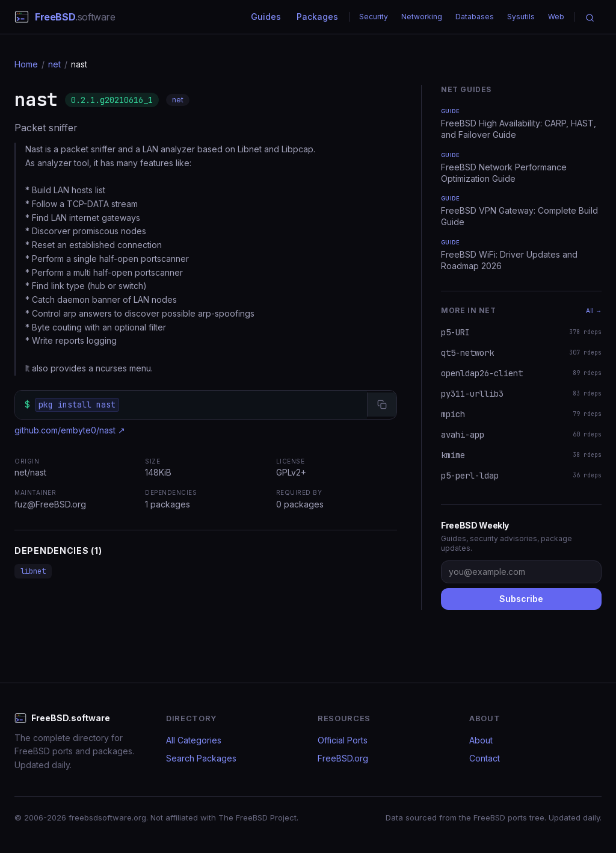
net (54, 64)
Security (374, 17)
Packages (317, 17)
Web (556, 17)
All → (594, 311)
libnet (33, 571)
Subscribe (521, 599)
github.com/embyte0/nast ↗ (70, 430)
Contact (485, 758)
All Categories (194, 740)
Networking (422, 17)
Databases (475, 17)
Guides (266, 17)
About (481, 740)
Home (26, 64)
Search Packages (201, 758)
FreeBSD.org (343, 758)
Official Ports (343, 740)
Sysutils (521, 17)
